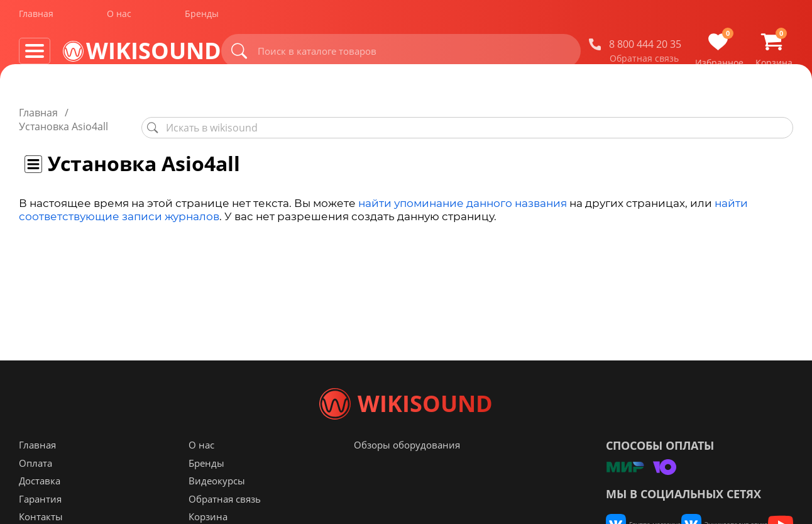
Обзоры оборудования (407, 470)
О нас (119, 18)
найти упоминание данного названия (463, 189)
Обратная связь (644, 62)
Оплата (36, 488)
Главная (36, 18)
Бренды (202, 18)
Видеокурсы (217, 506)
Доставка (40, 506)
